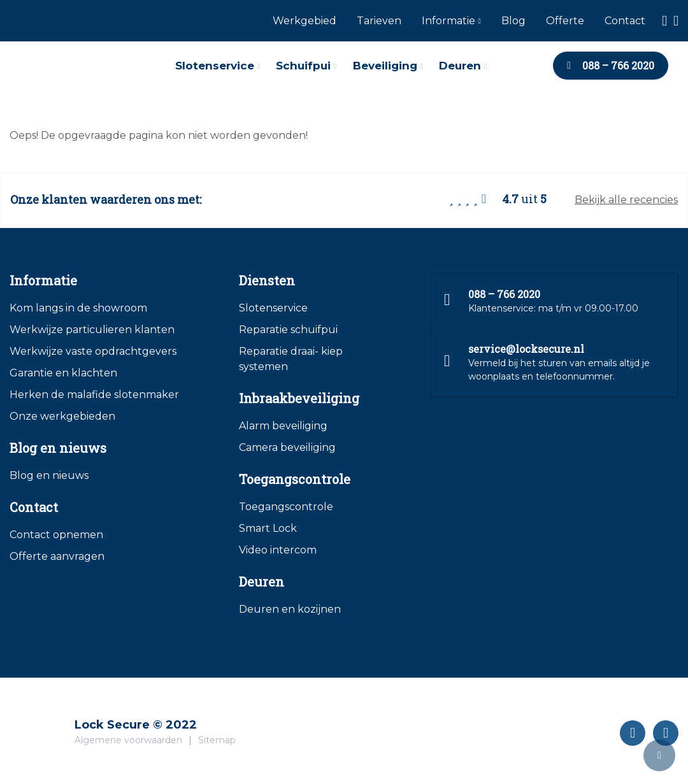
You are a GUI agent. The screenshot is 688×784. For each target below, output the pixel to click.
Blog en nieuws (49, 475)
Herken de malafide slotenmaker (94, 395)
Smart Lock (268, 528)
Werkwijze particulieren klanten (92, 330)
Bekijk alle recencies (626, 200)
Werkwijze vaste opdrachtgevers (93, 351)
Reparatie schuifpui (288, 330)
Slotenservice (273, 308)
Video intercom (278, 550)
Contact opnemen (56, 535)
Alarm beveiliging (283, 426)
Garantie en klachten (63, 373)
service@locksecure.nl (526, 349)
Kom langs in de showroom (78, 308)
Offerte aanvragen (57, 556)
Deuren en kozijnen (290, 609)
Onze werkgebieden (62, 416)
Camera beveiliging (287, 447)
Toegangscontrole (286, 507)
